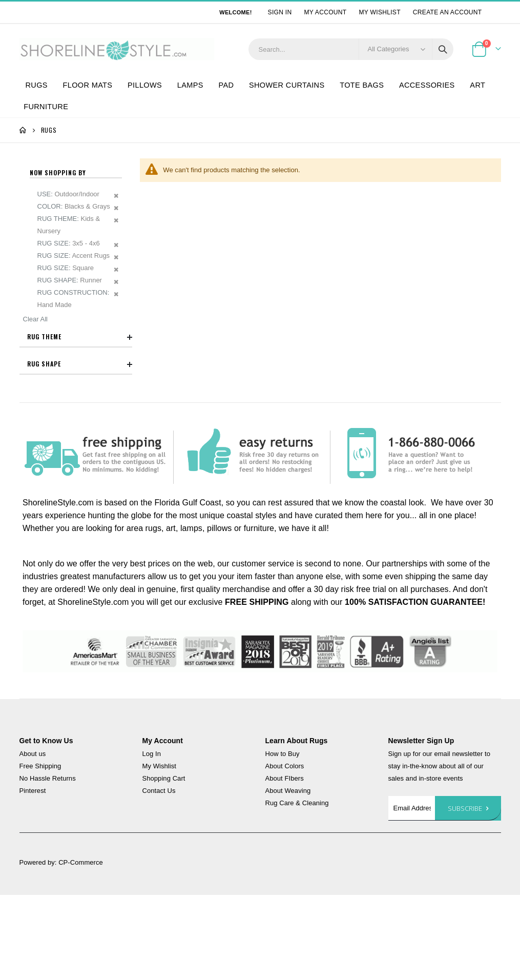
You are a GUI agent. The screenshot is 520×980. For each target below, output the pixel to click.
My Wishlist (380, 12)
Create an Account (448, 12)
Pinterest (33, 791)
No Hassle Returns (48, 778)
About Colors (285, 766)
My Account (325, 12)
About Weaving (288, 791)
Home (23, 130)
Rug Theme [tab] (80, 337)
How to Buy (283, 754)
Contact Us (159, 791)
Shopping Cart (164, 778)
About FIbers (285, 778)
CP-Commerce (81, 862)
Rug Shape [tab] (80, 364)
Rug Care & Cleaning (297, 803)
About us (33, 754)
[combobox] (351, 49)
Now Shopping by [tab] (58, 173)
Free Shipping (40, 766)
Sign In (280, 12)
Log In (152, 754)
